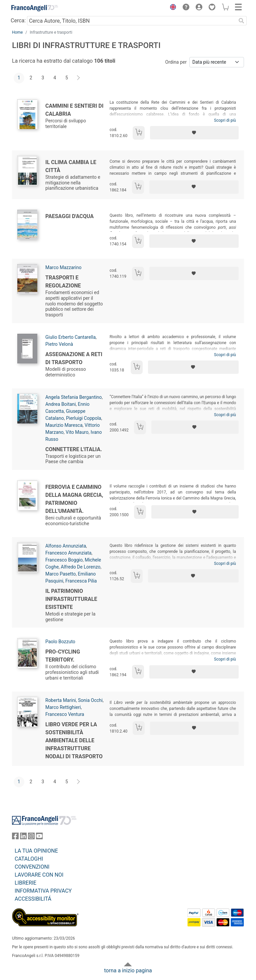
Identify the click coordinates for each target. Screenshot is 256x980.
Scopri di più (225, 120)
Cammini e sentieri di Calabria (74, 110)
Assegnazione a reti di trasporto (74, 358)
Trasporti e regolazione (63, 282)
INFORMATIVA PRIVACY (43, 891)
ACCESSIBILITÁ (33, 899)
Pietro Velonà (59, 344)
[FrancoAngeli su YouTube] (39, 837)
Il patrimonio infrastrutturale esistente (71, 599)
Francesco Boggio (64, 560)
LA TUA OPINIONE (36, 851)
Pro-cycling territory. (63, 656)
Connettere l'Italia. (74, 449)
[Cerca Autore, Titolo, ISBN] (131, 21)
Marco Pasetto (60, 574)
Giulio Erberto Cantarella (70, 337)
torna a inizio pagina (128, 970)
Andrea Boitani (60, 404)
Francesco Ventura (65, 714)
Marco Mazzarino (63, 267)
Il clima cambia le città (71, 166)
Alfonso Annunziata (66, 546)
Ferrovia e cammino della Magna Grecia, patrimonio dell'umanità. (74, 499)
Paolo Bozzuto (60, 642)
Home (17, 32)
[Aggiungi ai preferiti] (194, 133)
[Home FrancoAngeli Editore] (35, 8)
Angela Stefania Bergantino (73, 397)
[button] (171, 8)
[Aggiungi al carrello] (139, 133)
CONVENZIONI (32, 867)
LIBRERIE (25, 883)
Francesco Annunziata (68, 553)
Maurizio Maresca (64, 425)
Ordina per (176, 62)
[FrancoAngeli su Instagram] (31, 837)
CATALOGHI (29, 859)
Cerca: (18, 21)
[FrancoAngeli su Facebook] (15, 837)
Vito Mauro (77, 432)
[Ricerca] (241, 21)
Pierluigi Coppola (84, 418)
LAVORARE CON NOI (39, 875)
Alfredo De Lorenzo (80, 567)
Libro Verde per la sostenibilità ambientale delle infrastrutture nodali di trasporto (74, 740)
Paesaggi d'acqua (69, 216)
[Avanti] (79, 78)
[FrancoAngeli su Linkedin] (23, 837)
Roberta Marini (61, 700)
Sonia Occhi (90, 700)
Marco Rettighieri (63, 707)
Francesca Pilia (81, 581)
